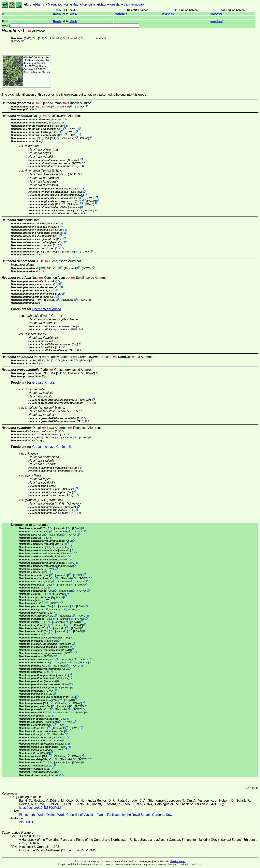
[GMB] (27, 38)
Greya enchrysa (43, 383)
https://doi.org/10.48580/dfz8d (40, 808)
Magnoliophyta (58, 4)
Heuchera (121, 14)
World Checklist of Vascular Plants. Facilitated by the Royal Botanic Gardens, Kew (115, 815)
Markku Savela (178, 861)
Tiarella (57, 14)
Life (29, 4)
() (169, 14)
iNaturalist (56, 38)
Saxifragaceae (134, 4)
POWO (16, 41)
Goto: (71, 26)
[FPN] (35, 106)
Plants (39, 4)
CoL (41, 38)
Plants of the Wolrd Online (37, 815)
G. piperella (64, 447)
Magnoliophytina (84, 4)
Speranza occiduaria (47, 309)
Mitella (73, 14)
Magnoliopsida (109, 4)
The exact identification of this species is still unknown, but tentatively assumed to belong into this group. (74, 95)
